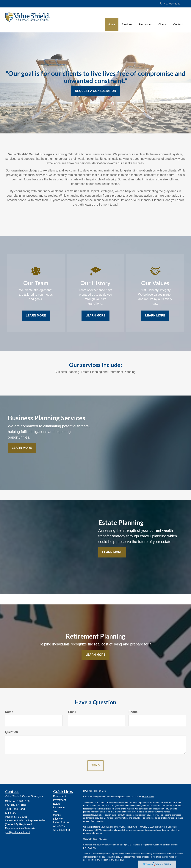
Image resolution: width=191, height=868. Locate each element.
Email (72, 712)
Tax (55, 811)
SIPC (92, 848)
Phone (133, 712)
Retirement (60, 796)
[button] (127, 19)
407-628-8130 (170, 4)
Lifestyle (58, 819)
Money (57, 815)
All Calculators (61, 830)
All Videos (59, 826)
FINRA (86, 848)
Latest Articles (61, 822)
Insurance (59, 807)
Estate (57, 804)
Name (9, 712)
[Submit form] (95, 766)
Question (11, 732)
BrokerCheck (148, 797)
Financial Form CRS (97, 791)
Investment (60, 800)
